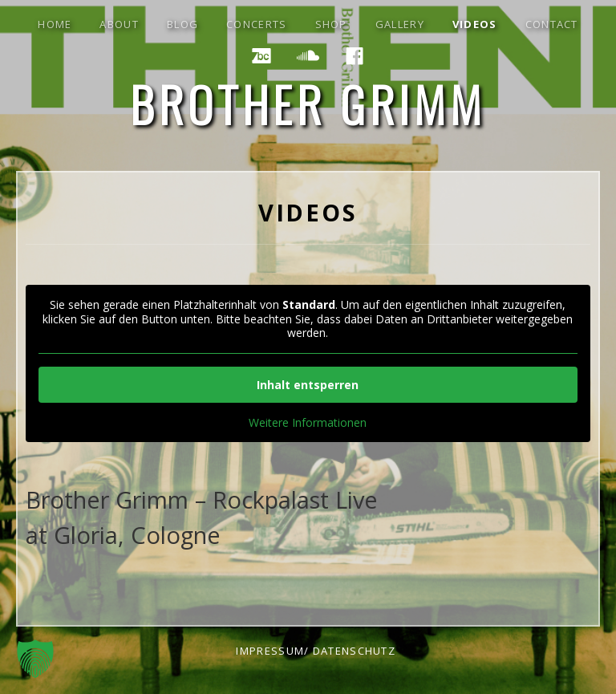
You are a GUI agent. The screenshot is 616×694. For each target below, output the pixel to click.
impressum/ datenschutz (316, 651)
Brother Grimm (308, 103)
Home (55, 24)
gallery (400, 24)
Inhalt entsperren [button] (308, 385)
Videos (475, 24)
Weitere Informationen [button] (308, 423)
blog (182, 24)
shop (331, 24)
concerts (256, 24)
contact (552, 24)
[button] (35, 659)
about (119, 24)
